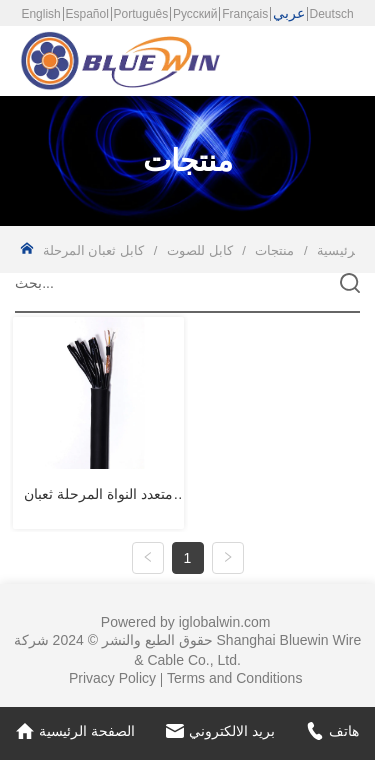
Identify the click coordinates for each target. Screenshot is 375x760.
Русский (195, 14)
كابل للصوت (199, 250)
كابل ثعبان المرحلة (95, 250)
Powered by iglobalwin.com (186, 622)
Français (245, 14)
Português (141, 14)
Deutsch (332, 14)
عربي (289, 13)
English (40, 14)
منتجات (275, 250)
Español (86, 14)
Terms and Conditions (234, 678)
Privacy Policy (112, 678)
